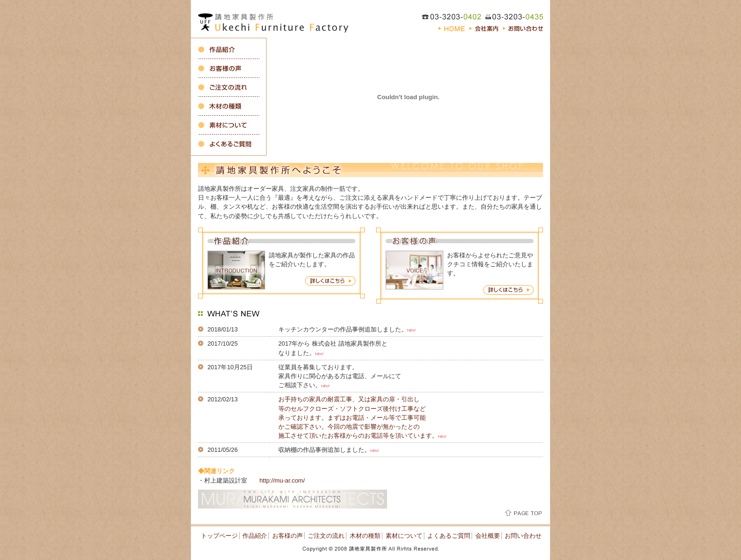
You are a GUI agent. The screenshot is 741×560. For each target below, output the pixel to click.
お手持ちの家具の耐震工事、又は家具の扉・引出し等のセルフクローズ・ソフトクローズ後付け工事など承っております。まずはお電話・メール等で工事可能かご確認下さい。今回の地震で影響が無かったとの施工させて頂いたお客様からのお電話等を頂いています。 (358, 417)
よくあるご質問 (449, 536)
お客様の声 (288, 536)
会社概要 (488, 536)
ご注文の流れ (326, 536)
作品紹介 (255, 536)
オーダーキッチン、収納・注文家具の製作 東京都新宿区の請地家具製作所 (276, 19)
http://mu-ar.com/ (282, 480)
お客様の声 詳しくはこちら (508, 290)
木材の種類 (365, 536)
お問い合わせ (523, 536)
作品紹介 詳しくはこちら (330, 281)
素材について (404, 536)
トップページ (219, 536)
